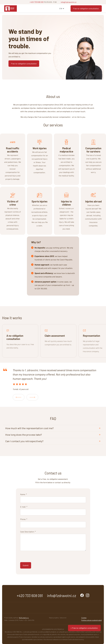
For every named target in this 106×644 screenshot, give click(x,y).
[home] (11, 9)
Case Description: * (28, 532)
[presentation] (36, 557)
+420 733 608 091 (37, 2)
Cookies (84, 618)
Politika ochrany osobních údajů (92, 620)
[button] (62, 9)
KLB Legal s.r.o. (24, 618)
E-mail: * (24, 507)
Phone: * (24, 519)
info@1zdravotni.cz (69, 2)
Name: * (23, 494)
